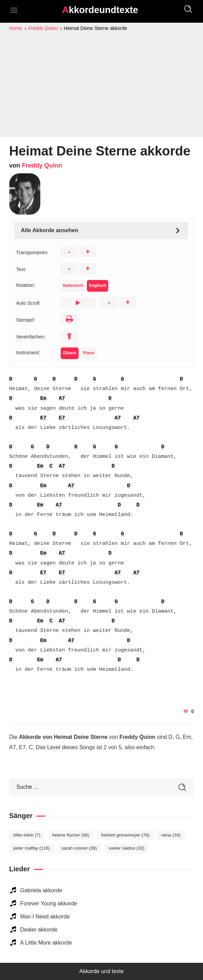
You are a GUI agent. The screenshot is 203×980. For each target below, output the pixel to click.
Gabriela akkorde (41, 890)
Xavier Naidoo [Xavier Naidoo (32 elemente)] (126, 848)
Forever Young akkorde (49, 903)
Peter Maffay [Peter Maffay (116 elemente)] (32, 848)
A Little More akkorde (46, 943)
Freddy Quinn (42, 165)
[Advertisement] (102, 84)
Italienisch (73, 286)
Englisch (98, 286)
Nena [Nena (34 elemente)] (171, 835)
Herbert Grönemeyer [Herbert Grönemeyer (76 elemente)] (125, 835)
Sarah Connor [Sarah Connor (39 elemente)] (79, 848)
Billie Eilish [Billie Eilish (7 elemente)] (27, 835)
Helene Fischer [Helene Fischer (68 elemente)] (71, 835)
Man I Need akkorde (45, 917)
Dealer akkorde (39, 930)
